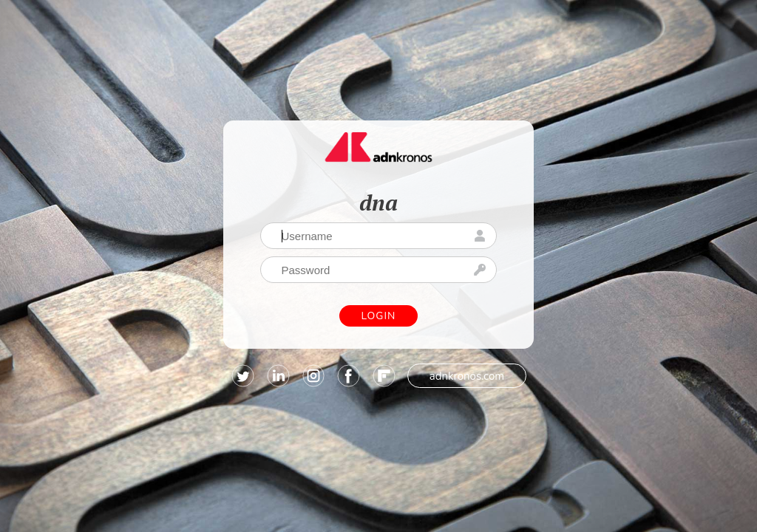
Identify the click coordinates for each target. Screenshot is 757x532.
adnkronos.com (467, 376)
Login (379, 316)
